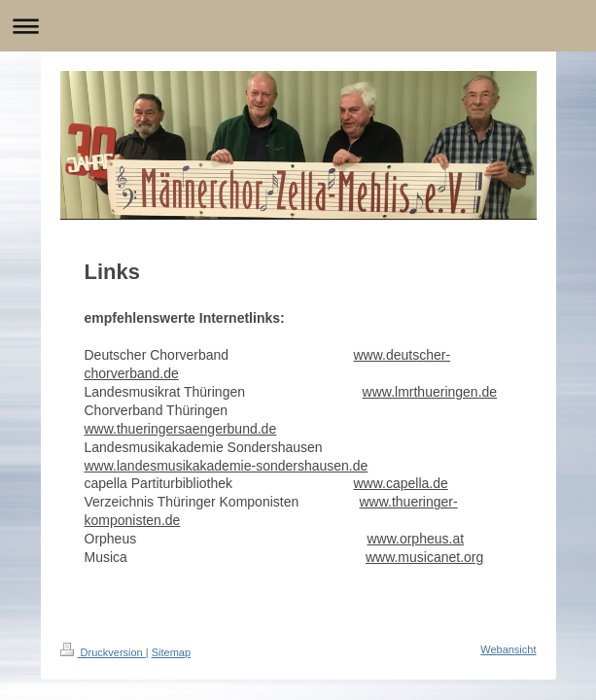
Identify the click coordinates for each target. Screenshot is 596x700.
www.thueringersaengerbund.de (181, 429)
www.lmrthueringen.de (430, 392)
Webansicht (508, 649)
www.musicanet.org (424, 557)
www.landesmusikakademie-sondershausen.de (227, 466)
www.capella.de (401, 483)
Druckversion (103, 652)
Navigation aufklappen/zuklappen (298, 26)
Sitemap (171, 652)
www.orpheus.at (415, 539)
